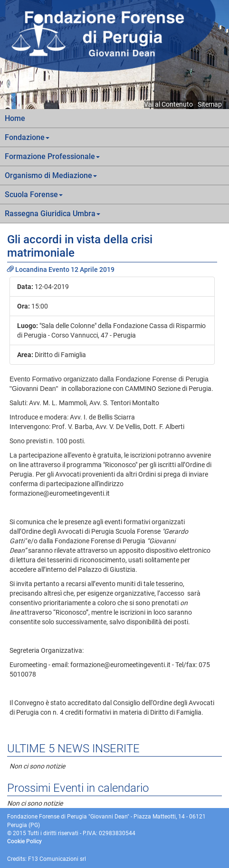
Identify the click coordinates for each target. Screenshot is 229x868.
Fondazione (27, 137)
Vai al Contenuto (168, 104)
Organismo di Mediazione (51, 175)
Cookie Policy (24, 841)
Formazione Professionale (52, 156)
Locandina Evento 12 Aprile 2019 (61, 269)
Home (15, 118)
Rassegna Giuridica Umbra (52, 214)
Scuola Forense (34, 195)
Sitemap (210, 104)
